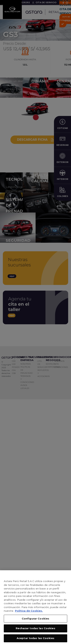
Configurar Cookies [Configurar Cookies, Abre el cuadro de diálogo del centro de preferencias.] (35, 621)
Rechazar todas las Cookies (35, 631)
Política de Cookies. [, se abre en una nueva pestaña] (29, 613)
